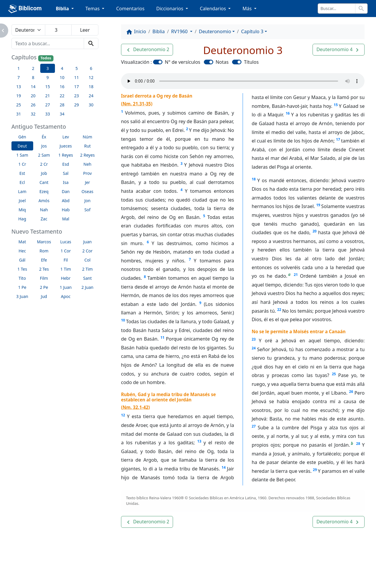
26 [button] (33, 105)
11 (162, 337)
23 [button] (77, 96)
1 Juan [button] (66, 287)
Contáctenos (108, 580)
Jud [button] (44, 296)
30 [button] (91, 105)
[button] (147, 50)
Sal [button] (66, 173)
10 (123, 320)
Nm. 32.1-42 (135, 407)
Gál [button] (22, 260)
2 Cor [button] (87, 251)
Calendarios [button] (213, 9)
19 (318, 205)
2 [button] (33, 68)
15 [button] (48, 87)
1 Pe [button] (22, 287)
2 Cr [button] (44, 164)
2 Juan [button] (87, 287)
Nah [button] (44, 210)
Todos (46, 58)
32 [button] (33, 114)
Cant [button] (44, 182)
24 (254, 348)
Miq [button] (22, 210)
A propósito (69, 580)
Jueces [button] (66, 146)
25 (334, 374)
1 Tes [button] (22, 269)
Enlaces (36, 580)
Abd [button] (66, 201)
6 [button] (91, 68)
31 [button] (19, 114)
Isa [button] (66, 182)
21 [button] (48, 96)
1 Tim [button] (66, 269)
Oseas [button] (88, 191)
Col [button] (87, 260)
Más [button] (247, 9)
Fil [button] (66, 260)
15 (336, 105)
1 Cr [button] (22, 164)
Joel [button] (22, 201)
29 (315, 470)
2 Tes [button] (44, 269)
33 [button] (48, 114)
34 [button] (62, 114)
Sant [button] (87, 278)
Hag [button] (22, 219)
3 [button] (48, 68)
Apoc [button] (66, 296)
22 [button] (62, 96)
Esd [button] (66, 164)
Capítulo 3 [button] (252, 31)
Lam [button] (22, 191)
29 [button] (77, 105)
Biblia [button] (63, 9)
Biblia (159, 31)
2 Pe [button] (44, 287)
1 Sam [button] (22, 155)
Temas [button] (93, 9)
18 (254, 179)
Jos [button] (44, 146)
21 (296, 275)
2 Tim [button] (88, 269)
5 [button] (77, 68)
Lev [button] (66, 137)
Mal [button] (66, 219)
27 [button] (48, 105)
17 (338, 139)
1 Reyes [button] (66, 155)
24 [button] (91, 96)
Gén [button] (22, 137)
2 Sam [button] (44, 155)
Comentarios (130, 9)
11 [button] (77, 77)
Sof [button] (87, 210)
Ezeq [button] (44, 191)
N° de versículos (183, 62)
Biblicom (25, 9)
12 (123, 415)
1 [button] (19, 68)
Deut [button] (22, 146)
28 (358, 444)
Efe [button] (44, 260)
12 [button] (91, 77)
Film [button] (44, 278)
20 (315, 231)
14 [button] (33, 87)
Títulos (251, 62)
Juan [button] (87, 242)
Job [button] (44, 173)
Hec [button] (22, 251)
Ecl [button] (22, 182)
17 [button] (77, 87)
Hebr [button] (66, 278)
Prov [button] (87, 173)
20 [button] (33, 96)
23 (254, 339)
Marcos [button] (44, 242)
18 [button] (91, 87)
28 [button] (62, 105)
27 (254, 426)
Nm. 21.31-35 (137, 104)
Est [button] (22, 173)
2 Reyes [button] (88, 155)
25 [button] (19, 105)
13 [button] (19, 87)
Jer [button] (88, 182)
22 (279, 310)
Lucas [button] (66, 242)
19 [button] (19, 96)
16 (288, 113)
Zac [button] (44, 219)
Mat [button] (22, 242)
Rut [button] (87, 146)
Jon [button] (87, 201)
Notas (222, 62)
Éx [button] (44, 137)
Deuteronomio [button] (215, 31)
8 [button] (33, 77)
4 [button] (62, 68)
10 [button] (62, 77)
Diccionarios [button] (170, 9)
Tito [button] (22, 278)
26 (351, 392)
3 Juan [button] (22, 296)
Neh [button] (87, 164)
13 (199, 441)
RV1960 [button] (180, 31)
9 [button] (48, 77)
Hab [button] (66, 210)
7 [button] (19, 77)
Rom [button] (44, 251)
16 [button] (62, 87)
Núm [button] (87, 137)
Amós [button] (44, 201)
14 (224, 467)
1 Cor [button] (66, 251)
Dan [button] (66, 191)
